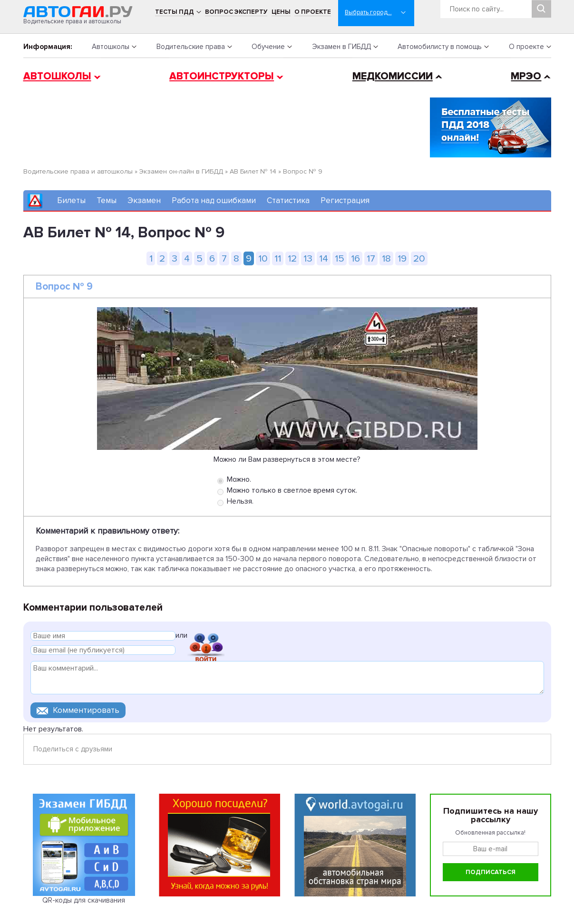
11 (278, 258)
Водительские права (191, 47)
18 (386, 258)
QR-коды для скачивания (84, 900)
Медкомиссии (393, 76)
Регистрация (345, 200)
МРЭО (526, 76)
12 (292, 258)
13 (308, 258)
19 (402, 258)
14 (324, 258)
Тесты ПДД (175, 12)
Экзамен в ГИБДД (341, 47)
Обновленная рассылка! (490, 833)
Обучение (268, 47)
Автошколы (111, 47)
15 (340, 258)
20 (419, 258)
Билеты (71, 200)
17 (371, 258)
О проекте (313, 12)
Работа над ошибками (214, 200)
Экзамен (144, 200)
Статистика (288, 200)
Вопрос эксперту (236, 12)
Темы (107, 200)
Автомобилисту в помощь (440, 47)
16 (355, 258)
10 (263, 258)
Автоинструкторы (222, 76)
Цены (281, 12)
